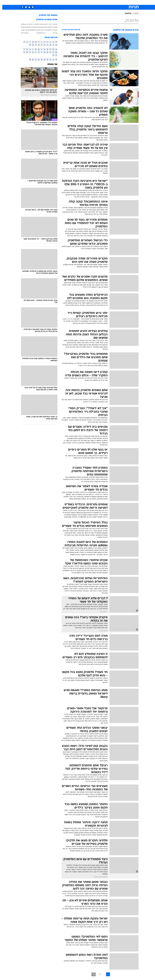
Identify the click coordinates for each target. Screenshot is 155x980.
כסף (90, 2)
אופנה (50, 2)
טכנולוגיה (59, 2)
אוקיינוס (29, 27)
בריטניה (41, 30)
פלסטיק (126, 14)
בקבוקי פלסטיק (49, 30)
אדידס (53, 33)
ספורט (112, 2)
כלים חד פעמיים (25, 24)
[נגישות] (3, 2)
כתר (48, 24)
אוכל (84, 2)
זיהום (44, 27)
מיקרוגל (35, 30)
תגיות (134, 14)
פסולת (29, 30)
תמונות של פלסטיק (46, 15)
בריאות (76, 2)
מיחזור (53, 24)
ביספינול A (23, 33)
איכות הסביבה (36, 24)
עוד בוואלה (50, 64)
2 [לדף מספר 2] (98, 974)
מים (34, 27)
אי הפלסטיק (39, 33)
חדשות (120, 2)
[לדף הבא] (91, 974)
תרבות (104, 2)
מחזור (53, 27)
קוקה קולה (23, 30)
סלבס (97, 2)
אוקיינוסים (22, 27)
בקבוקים (39, 27)
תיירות (68, 2)
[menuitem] (119, 2)
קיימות (48, 27)
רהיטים (44, 24)
